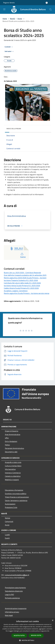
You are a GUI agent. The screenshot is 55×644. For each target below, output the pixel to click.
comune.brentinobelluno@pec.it (17, 575)
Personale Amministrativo (14, 448)
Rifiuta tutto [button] (36, 635)
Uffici (7, 438)
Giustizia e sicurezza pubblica (16, 494)
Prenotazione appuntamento (15, 588)
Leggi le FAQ (9, 595)
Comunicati (9, 521)
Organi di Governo (12, 431)
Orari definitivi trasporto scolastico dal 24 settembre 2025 (25, 275)
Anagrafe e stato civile (13, 462)
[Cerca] (50, 10)
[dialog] (27, 631)
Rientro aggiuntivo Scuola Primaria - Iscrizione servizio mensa (27, 293)
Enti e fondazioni (11, 441)
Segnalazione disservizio (14, 591)
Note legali (9, 615)
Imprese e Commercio (13, 473)
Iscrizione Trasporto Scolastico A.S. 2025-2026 (21, 280)
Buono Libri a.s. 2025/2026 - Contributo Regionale (22, 273)
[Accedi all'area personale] (47, 3)
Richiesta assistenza (12, 598)
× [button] (53, 620)
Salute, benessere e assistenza (16, 500)
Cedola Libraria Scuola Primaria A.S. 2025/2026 (21, 288)
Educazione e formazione (14, 490)
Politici (7, 445)
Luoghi (7, 535)
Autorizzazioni (10, 504)
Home (5, 19)
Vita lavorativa (10, 469)
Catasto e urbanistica (13, 476)
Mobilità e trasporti (12, 480)
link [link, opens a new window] (48, 631)
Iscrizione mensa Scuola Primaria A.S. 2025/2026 (22, 286)
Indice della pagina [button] (14, 129)
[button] (27, 640)
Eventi (7, 538)
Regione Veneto (9, 3)
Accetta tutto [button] (19, 636)
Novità (12, 19)
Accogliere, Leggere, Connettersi (16, 291)
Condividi (9, 47)
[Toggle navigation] (4, 9)
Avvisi (20, 19)
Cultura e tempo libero (13, 466)
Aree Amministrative (13, 434)
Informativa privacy (12, 612)
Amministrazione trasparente (16, 608)
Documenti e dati (11, 452)
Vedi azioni (9, 51)
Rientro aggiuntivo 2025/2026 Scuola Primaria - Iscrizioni (25, 278)
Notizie (8, 518)
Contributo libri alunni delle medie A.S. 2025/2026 (22, 283)
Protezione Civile (11, 507)
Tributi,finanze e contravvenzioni (17, 497)
